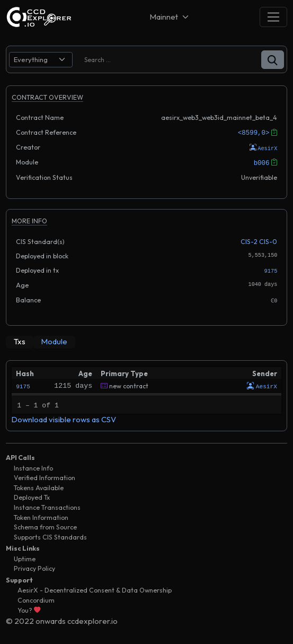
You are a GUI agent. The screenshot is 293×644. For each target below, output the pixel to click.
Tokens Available (39, 485)
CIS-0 (268, 241)
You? (29, 607)
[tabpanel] (146, 393)
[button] (273, 60)
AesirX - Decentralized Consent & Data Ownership (95, 588)
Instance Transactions (47, 505)
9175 (271, 269)
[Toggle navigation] (273, 17)
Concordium (36, 597)
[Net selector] (170, 17)
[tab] (20, 340)
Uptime (25, 556)
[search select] (41, 60)
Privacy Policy (34, 566)
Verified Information (45, 475)
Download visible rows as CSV (64, 416)
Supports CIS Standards (50, 534)
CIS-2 (249, 241)
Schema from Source (45, 524)
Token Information (41, 514)
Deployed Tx (32, 495)
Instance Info (33, 465)
